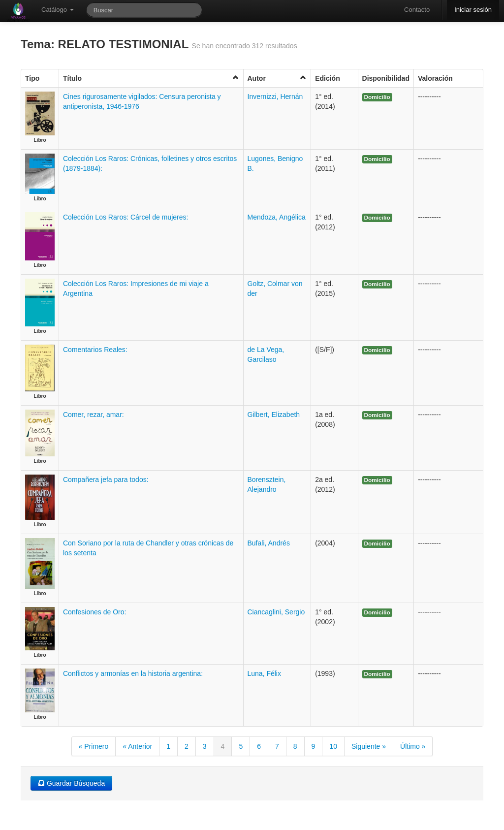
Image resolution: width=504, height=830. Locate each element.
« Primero (94, 746)
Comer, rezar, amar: (94, 415)
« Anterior (137, 746)
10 (333, 746)
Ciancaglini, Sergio (276, 612)
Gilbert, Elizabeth (274, 415)
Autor (277, 78)
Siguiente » (369, 746)
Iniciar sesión (473, 10)
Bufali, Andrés (269, 543)
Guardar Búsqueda (71, 783)
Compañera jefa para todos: (106, 479)
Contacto (417, 10)
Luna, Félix (264, 673)
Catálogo (58, 10)
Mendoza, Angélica (277, 217)
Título (151, 78)
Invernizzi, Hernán (275, 96)
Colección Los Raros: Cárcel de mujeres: (126, 217)
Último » (413, 746)
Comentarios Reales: (95, 350)
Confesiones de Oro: (94, 612)
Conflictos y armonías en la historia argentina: (133, 673)
